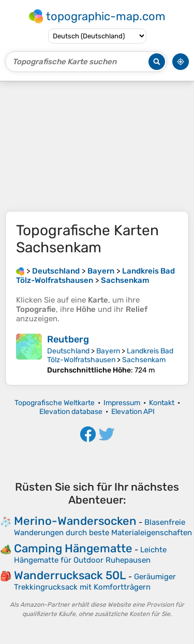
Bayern (108, 351)
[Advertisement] (97, 146)
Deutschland (68, 351)
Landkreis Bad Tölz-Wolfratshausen (110, 355)
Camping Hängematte (73, 548)
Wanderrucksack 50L (70, 575)
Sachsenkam (144, 360)
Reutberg (68, 339)
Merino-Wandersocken (75, 521)
